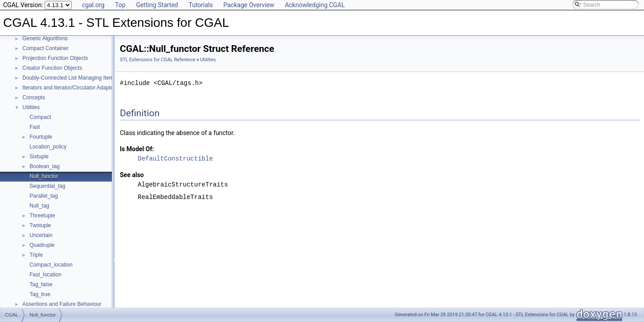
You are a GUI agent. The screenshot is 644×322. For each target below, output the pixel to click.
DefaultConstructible (175, 159)
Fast (35, 127)
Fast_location (45, 275)
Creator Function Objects (52, 68)
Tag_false (41, 284)
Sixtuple (39, 157)
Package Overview (249, 5)
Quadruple (42, 245)
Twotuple (40, 225)
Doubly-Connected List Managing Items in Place (80, 78)
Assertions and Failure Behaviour (62, 304)
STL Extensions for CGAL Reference (158, 60)
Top (120, 5)
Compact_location (51, 265)
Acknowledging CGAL (315, 5)
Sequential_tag (47, 186)
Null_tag (39, 206)
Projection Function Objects (55, 58)
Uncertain (41, 235)
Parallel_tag (44, 196)
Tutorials (201, 5)
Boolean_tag (44, 166)
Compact (40, 117)
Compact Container (45, 48)
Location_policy (48, 147)
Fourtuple (41, 137)
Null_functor (44, 176)
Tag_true (40, 294)
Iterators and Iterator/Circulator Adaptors (70, 88)
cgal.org (93, 5)
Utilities (31, 107)
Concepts (34, 97)
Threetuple (42, 216)
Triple (36, 255)
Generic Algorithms (45, 38)
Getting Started (157, 5)
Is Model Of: (137, 149)
